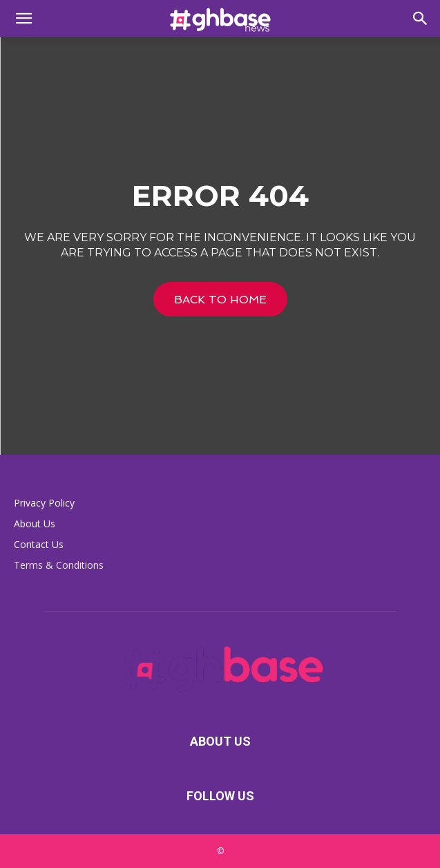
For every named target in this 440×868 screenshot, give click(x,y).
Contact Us (39, 544)
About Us (35, 523)
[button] (23, 19)
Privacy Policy (44, 503)
